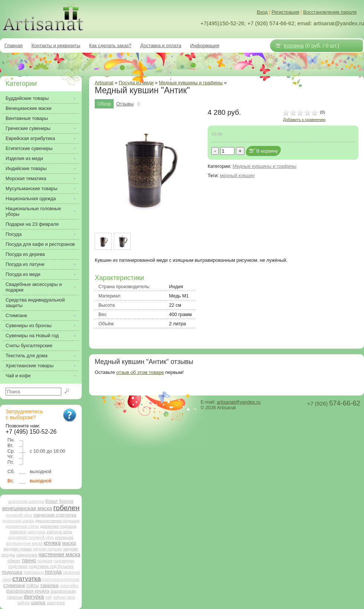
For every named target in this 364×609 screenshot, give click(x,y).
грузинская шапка (18, 521)
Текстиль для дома (27, 356)
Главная (14, 45)
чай (48, 597)
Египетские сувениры (29, 148)
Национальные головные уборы (33, 211)
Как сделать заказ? (110, 45)
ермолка (18, 532)
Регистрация (285, 12)
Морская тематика (26, 178)
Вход (262, 12)
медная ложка (18, 549)
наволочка (27, 555)
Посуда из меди (23, 274)
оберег (14, 561)
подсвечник (64, 561)
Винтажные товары (27, 118)
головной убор (19, 515)
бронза (66, 501)
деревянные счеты (22, 526)
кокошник (64, 537)
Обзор (104, 104)
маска (69, 543)
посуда (53, 572)
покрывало (33, 572)
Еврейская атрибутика (30, 138)
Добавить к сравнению (304, 120)
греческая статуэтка (55, 515)
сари (7, 579)
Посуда (14, 234)
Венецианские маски (28, 108)
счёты (33, 586)
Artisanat (104, 83)
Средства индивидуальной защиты (35, 303)
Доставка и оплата (161, 45)
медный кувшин (237, 175)
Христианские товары (30, 366)
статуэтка (27, 579)
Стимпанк (16, 315)
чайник (23, 603)
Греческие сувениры (28, 128)
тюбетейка (69, 586)
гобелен (67, 508)
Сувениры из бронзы (29, 325)
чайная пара (64, 597)
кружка (52, 543)
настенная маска (59, 554)
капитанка (37, 532)
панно (29, 560)
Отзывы (125, 104)
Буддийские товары (27, 98)
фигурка (34, 597)
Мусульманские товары (31, 188)
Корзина (294, 46)
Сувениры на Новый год (32, 336)
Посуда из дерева (25, 254)
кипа (67, 532)
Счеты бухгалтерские (29, 346)
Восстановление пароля (330, 12)
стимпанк (14, 585)
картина (54, 532)
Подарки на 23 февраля (32, 224)
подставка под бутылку (51, 566)
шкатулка (56, 603)
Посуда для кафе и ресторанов (40, 244)
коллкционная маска (24, 543)
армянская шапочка (26, 501)
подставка (18, 566)
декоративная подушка (57, 521)
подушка (12, 572)
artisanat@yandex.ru (238, 402)
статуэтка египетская (61, 579)
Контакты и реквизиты (56, 45)
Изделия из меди (24, 158)
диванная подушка (58, 526)
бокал (51, 501)
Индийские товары (26, 168)
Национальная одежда (31, 198)
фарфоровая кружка (28, 591)
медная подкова (47, 549)
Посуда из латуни (25, 264)
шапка (38, 603)
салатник (71, 572)
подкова (45, 561)
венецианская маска (27, 508)
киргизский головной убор (31, 538)
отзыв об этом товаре (140, 372)
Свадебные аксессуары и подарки (34, 287)
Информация (205, 45)
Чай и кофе (18, 376)
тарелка (49, 585)
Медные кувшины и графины (191, 83)
